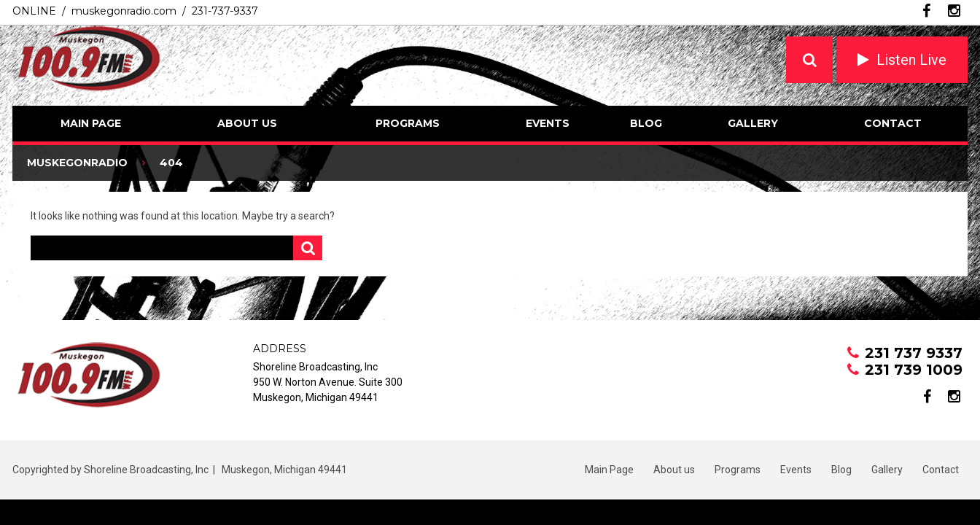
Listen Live (911, 60)
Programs (408, 123)
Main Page (91, 123)
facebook (926, 11)
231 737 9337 (914, 353)
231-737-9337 (225, 11)
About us (247, 123)
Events (548, 123)
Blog (646, 123)
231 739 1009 (914, 370)
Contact (893, 123)
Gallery (753, 123)
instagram (954, 11)
